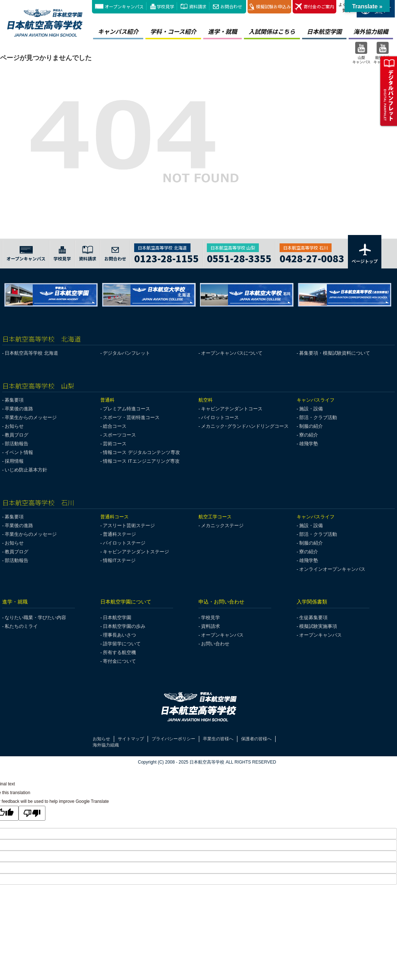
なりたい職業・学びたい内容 (35, 618)
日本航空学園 (324, 31)
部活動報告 (17, 444)
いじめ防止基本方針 (26, 470)
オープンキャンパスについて (232, 353)
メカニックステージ (222, 525)
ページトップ (365, 253)
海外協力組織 (106, 745)
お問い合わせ (215, 644)
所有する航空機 (119, 652)
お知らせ (14, 426)
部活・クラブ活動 (318, 417)
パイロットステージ (124, 543)
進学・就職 (222, 31)
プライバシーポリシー (173, 739)
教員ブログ (17, 435)
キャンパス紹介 (118, 31)
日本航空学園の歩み (124, 626)
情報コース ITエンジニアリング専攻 (141, 461)
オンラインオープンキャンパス (332, 569)
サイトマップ (131, 739)
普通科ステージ (119, 534)
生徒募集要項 (313, 618)
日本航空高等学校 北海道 (31, 353)
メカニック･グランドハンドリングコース (245, 426)
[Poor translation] (32, 813)
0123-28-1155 (167, 257)
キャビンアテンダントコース (232, 409)
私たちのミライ (21, 626)
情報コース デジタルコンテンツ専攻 (141, 452)
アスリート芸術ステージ (129, 525)
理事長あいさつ (119, 635)
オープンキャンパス (124, 6)
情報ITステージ (119, 560)
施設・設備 (311, 409)
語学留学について (122, 644)
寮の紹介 (309, 435)
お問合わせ (231, 6)
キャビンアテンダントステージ (136, 552)
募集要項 (14, 400)
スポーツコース (119, 435)
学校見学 (165, 6)
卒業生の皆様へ (218, 739)
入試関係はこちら (272, 31)
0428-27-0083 (312, 257)
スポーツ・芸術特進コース (131, 417)
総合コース (115, 426)
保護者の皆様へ (256, 739)
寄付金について (119, 661)
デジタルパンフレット (127, 353)
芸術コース (115, 444)
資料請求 (198, 6)
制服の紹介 (311, 426)
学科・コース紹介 (173, 31)
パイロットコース (220, 417)
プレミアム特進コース (127, 409)
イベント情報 (19, 452)
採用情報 (14, 461)
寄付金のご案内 (314, 7)
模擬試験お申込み (270, 7)
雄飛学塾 (309, 444)
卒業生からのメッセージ (31, 417)
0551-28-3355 (239, 257)
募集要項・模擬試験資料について (335, 353)
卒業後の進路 (19, 409)
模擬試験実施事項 (318, 626)
